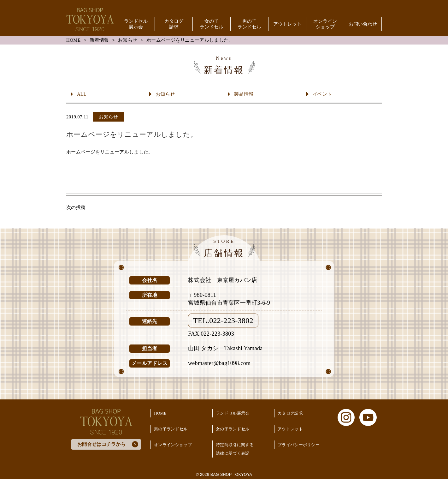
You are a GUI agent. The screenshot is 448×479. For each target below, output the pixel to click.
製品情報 (244, 94)
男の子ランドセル (249, 24)
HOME (73, 40)
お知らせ (128, 40)
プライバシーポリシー (299, 445)
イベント (322, 94)
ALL (82, 94)
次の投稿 (76, 207)
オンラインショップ (325, 24)
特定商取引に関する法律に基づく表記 (235, 449)
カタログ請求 (174, 24)
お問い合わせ (363, 24)
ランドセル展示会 (136, 24)
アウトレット (287, 24)
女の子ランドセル (212, 24)
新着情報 (99, 40)
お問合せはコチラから (101, 444)
